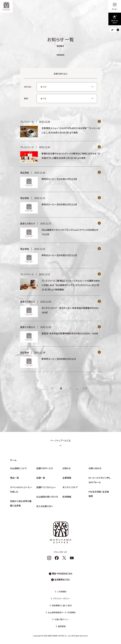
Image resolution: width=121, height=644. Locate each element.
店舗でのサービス (45, 468)
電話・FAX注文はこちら (62, 573)
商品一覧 (14, 478)
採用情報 (67, 497)
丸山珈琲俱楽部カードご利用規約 (62, 612)
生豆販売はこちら (62, 579)
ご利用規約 (62, 591)
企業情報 (67, 478)
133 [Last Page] (85, 388)
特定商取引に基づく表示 (62, 605)
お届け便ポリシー (62, 619)
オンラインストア (70, 487)
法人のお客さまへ (45, 506)
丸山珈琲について (19, 468)
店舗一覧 (41, 478)
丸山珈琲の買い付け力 (47, 497)
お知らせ (66, 468)
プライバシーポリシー (62, 598)
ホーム (13, 460)
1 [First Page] (36, 388)
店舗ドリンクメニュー (46, 487)
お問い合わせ (95, 468)
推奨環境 (62, 626)
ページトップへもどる (60, 443)
